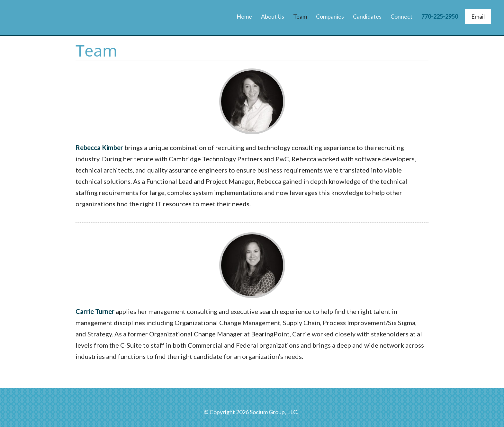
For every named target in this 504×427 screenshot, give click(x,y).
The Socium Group (53, 17)
